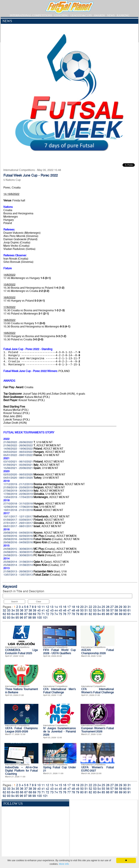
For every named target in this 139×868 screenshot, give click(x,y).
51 (86, 610)
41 (43, 610)
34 (13, 610)
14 (56, 607)
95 (17, 618)
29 (120, 607)
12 (47, 607)
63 (9, 614)
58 (116, 610)
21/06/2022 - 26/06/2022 (18, 442)
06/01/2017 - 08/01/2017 (18, 526)
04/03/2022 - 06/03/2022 (18, 452)
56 (108, 610)
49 (77, 610)
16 (65, 607)
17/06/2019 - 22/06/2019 (18, 494)
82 (90, 614)
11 (43, 607)
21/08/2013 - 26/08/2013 (18, 571)
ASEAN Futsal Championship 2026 (98, 652)
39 (34, 610)
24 (99, 607)
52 (90, 610)
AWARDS (99, 15)
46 (65, 610)
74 (56, 614)
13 (52, 607)
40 (39, 610)
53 (95, 610)
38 (30, 610)
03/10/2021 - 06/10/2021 (18, 462)
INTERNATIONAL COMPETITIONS (31, 15)
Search (15, 602)
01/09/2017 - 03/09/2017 (18, 520)
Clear (39, 602)
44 (56, 610)
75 (60, 614)
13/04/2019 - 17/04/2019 (18, 497)
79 (77, 614)
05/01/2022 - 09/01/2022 (18, 455)
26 (108, 607)
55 (103, 610)
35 (17, 610)
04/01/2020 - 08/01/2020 (18, 478)
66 (22, 614)
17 (69, 607)
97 (26, 618)
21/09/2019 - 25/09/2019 (18, 487)
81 (86, 614)
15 (60, 607)
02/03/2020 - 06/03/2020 (18, 474)
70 (39, 614)
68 (30, 614)
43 (52, 610)
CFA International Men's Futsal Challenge (59, 691)
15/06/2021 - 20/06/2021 (18, 468)
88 (116, 614)
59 (121, 610)
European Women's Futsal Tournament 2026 (98, 730)
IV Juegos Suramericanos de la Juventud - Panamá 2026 (59, 731)
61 (129, 610)
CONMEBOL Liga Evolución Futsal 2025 (21, 652)
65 (17, 614)
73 (52, 614)
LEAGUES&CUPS (81, 15)
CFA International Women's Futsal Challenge (98, 691)
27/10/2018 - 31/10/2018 (18, 504)
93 (9, 618)
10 (39, 607)
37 (26, 610)
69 (34, 614)
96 (21, 618)
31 (129, 607)
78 (73, 614)
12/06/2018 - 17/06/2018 (18, 507)
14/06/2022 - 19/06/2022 (18, 449)
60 (125, 610)
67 (26, 614)
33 (9, 610)
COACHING (61, 15)
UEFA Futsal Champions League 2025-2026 (21, 730)
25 (103, 607)
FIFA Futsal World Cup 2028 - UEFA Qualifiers (59, 652)
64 (13, 614)
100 (39, 618)
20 (82, 607)
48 (73, 610)
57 (112, 610)
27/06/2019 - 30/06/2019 (18, 491)
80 (82, 614)
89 (121, 614)
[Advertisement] (104, 831)
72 (47, 614)
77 (69, 614)
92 (4, 618)
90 (125, 614)
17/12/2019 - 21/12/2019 (18, 484)
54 (99, 610)
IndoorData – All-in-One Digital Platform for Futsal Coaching (21, 771)
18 (73, 607)
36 (22, 610)
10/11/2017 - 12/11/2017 (18, 516)
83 (95, 614)
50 (82, 610)
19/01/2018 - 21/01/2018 (18, 510)
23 (95, 607)
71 (43, 614)
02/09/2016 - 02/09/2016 (18, 536)
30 (125, 607)
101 (45, 618)
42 (47, 610)
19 (77, 607)
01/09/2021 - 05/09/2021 (18, 465)
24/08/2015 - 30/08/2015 (18, 549)
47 (69, 610)
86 (108, 614)
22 (90, 607)
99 (34, 618)
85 (103, 614)
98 (30, 618)
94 (13, 618)
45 (60, 610)
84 (99, 614)
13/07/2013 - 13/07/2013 (18, 575)
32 (4, 610)
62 (4, 614)
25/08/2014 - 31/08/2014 (18, 562)
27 (112, 607)
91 (129, 614)
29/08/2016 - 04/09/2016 (18, 533)
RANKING (123, 15)
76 (65, 614)
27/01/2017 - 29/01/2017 (18, 523)
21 (86, 607)
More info (64, 864)
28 (116, 607)
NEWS (111, 15)
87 (112, 614)
